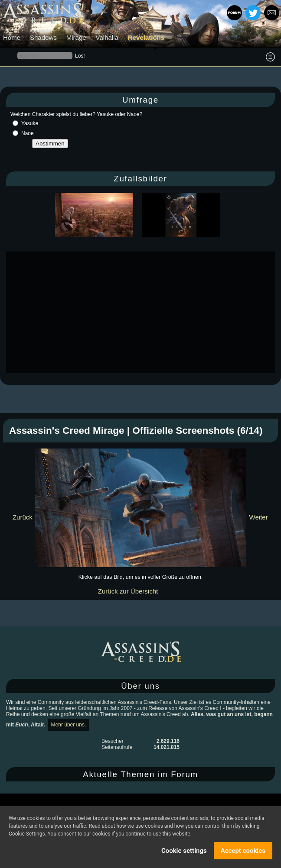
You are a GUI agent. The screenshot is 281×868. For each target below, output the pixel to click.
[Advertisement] (144, 312)
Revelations (146, 37)
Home (12, 37)
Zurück (23, 517)
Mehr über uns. (69, 725)
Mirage (76, 37)
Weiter (259, 517)
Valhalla (107, 37)
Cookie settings (184, 851)
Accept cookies (243, 851)
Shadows (43, 37)
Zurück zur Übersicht (128, 591)
